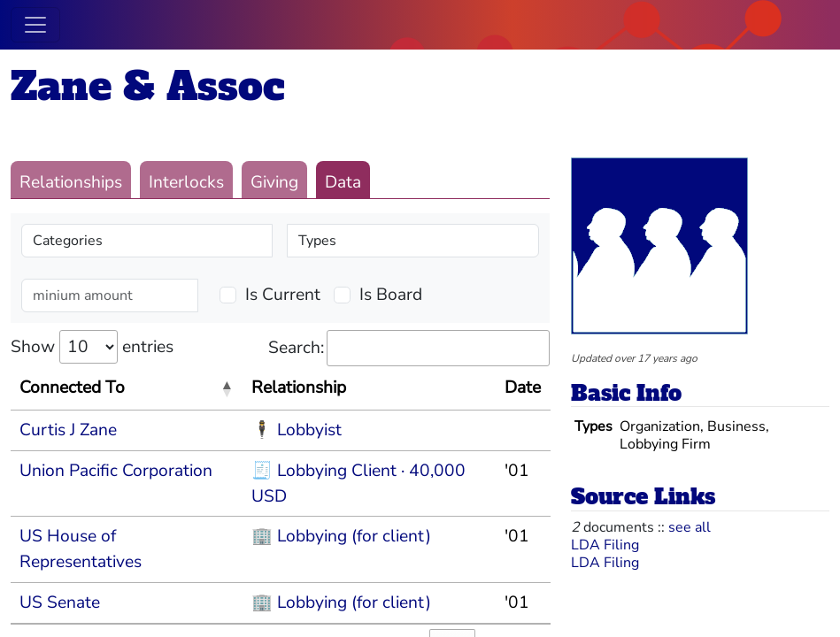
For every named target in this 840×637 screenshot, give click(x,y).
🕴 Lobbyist (297, 430)
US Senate (60, 602)
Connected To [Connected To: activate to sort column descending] (72, 388)
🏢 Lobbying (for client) (341, 536)
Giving (274, 182)
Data (343, 182)
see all (690, 527)
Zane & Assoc (148, 86)
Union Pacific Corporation (116, 471)
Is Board (391, 295)
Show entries (92, 347)
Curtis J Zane (68, 430)
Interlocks (186, 182)
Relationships (71, 182)
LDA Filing (605, 545)
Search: (409, 348)
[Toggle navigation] (35, 25)
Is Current (283, 295)
